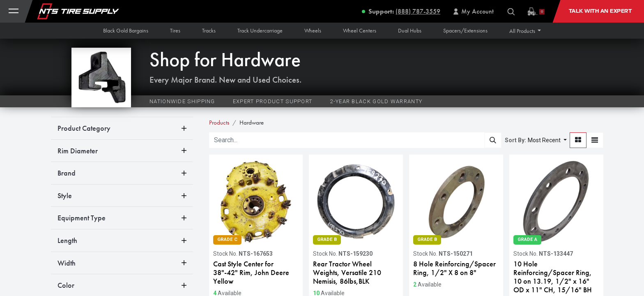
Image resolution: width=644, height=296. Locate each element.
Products (219, 123)
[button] (525, 31)
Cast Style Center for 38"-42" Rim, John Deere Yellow (251, 273)
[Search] (493, 140)
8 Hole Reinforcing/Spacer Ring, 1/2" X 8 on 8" (454, 268)
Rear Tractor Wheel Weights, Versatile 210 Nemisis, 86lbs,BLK (347, 273)
